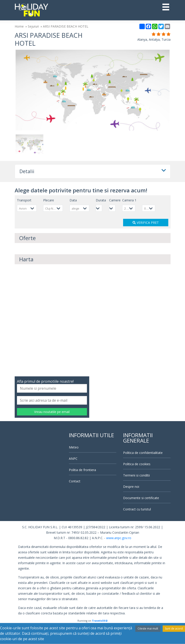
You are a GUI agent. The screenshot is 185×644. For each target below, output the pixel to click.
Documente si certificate (141, 498)
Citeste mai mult (148, 629)
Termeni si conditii (136, 475)
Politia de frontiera (82, 470)
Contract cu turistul (137, 509)
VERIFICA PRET (146, 223)
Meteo (74, 447)
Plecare (49, 200)
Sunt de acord (174, 629)
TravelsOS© (100, 621)
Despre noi (131, 487)
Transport (24, 200)
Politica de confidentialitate (143, 453)
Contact (75, 481)
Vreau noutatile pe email (52, 412)
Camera (129, 200)
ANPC (73, 459)
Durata (101, 200)
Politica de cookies (137, 464)
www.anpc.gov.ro (119, 538)
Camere (115, 200)
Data (73, 200)
